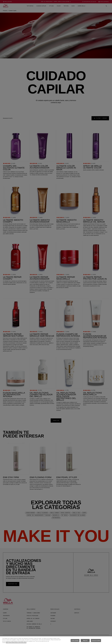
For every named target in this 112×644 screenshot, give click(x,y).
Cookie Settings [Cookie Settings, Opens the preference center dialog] (75, 640)
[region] (56, 640)
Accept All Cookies (96, 640)
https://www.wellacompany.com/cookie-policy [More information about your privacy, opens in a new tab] (16, 643)
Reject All (85, 640)
